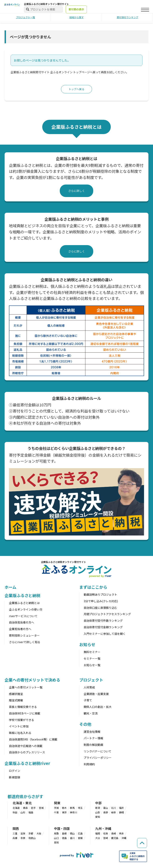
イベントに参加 (19, 727)
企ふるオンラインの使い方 (26, 610)
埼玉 (80, 808)
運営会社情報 (92, 732)
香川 (72, 838)
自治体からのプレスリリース (27, 753)
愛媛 (80, 838)
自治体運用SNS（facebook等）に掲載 (33, 740)
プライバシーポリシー (98, 758)
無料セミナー (92, 652)
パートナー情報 (93, 738)
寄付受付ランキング (127, 17)
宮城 (41, 808)
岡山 (72, 834)
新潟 (98, 808)
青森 (25, 808)
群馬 (72, 808)
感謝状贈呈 (16, 694)
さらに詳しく (76, 191)
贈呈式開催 (16, 701)
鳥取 (56, 834)
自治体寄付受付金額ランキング (103, 627)
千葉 (56, 813)
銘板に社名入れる (20, 733)
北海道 (16, 808)
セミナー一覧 (92, 659)
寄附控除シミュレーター (24, 636)
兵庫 (15, 838)
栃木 (64, 808)
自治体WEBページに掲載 (25, 714)
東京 (64, 813)
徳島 (64, 838)
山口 (56, 838)
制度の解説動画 (93, 745)
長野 (106, 813)
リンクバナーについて (98, 752)
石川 (114, 808)
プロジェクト (91, 680)
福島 (31, 813)
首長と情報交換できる (23, 707)
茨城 (56, 808)
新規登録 (15, 778)
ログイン (15, 771)
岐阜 (114, 813)
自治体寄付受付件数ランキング (103, 621)
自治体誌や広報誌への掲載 (26, 746)
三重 (15, 834)
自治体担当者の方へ (22, 623)
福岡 (98, 834)
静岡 (122, 813)
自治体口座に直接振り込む (100, 608)
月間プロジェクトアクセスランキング (107, 615)
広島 (80, 834)
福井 (122, 808)
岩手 (33, 808)
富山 (106, 808)
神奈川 (74, 813)
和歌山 (32, 838)
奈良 (23, 838)
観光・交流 (91, 714)
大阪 (39, 834)
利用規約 (89, 765)
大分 (98, 838)
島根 (64, 834)
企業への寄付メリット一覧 (26, 688)
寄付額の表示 (76, 9)
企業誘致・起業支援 (96, 694)
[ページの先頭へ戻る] (141, 837)
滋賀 (23, 834)
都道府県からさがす (25, 797)
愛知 (98, 817)
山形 (23, 813)
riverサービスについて (23, 616)
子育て (88, 701)
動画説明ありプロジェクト (100, 595)
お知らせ (87, 645)
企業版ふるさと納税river (27, 764)
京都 (31, 834)
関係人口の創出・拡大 (98, 707)
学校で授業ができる (22, 720)
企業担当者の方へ (20, 629)
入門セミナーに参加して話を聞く (105, 634)
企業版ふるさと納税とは (24, 603)
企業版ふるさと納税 (22, 596)
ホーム (10, 587)
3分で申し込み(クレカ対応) (101, 601)
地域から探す (76, 17)
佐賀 (106, 834)
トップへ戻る (76, 89)
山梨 (98, 813)
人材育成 (89, 688)
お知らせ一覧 (92, 665)
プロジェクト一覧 (25, 17)
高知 (56, 843)
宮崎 (106, 838)
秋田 (15, 813)
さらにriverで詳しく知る (25, 642)
